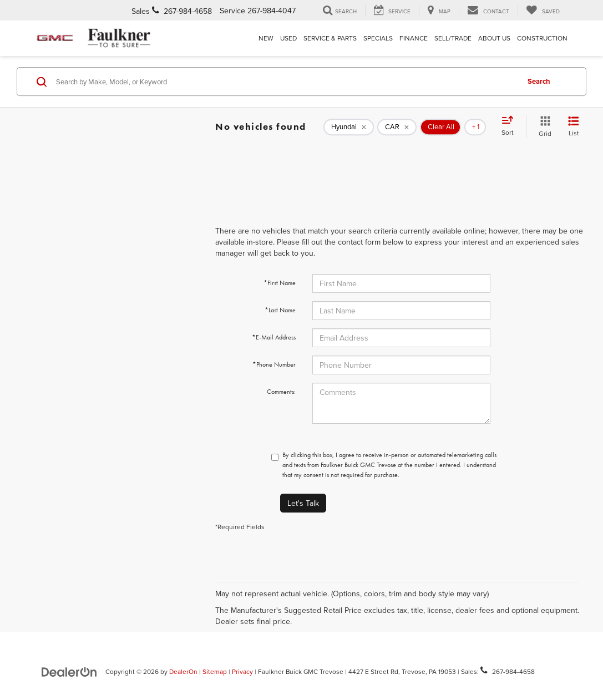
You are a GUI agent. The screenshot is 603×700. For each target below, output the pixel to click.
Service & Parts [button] (330, 38)
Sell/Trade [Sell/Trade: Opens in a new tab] (453, 38)
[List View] (574, 127)
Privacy (242, 671)
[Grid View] (543, 127)
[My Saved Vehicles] (543, 11)
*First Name (280, 283)
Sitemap (215, 671)
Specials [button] (378, 38)
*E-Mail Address (274, 337)
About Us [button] (494, 38)
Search (539, 81)
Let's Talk (303, 503)
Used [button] (288, 38)
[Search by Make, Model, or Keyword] (286, 82)
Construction (542, 38)
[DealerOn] (69, 671)
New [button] (266, 38)
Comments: (281, 392)
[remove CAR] (397, 127)
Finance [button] (414, 38)
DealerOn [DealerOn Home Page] (183, 671)
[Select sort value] (511, 126)
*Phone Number (274, 364)
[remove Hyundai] (349, 127)
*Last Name (280, 310)
